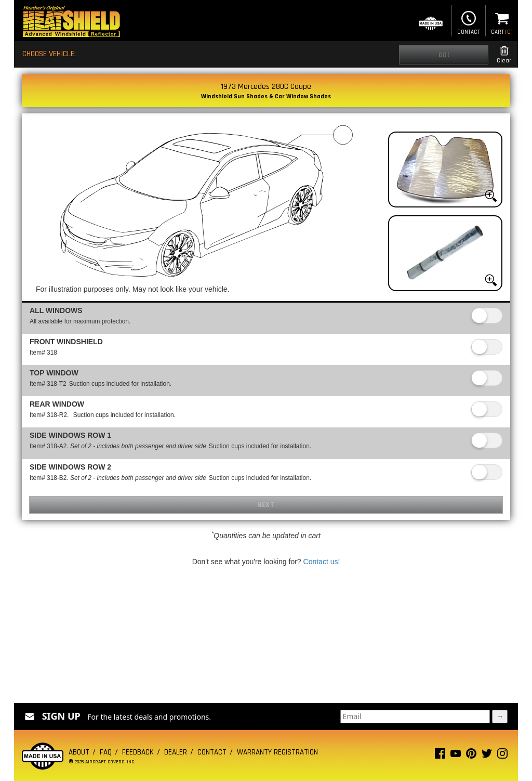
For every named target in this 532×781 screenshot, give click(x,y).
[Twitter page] (487, 756)
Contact (469, 22)
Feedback (138, 752)
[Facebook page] (440, 756)
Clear (504, 55)
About (79, 752)
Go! (444, 55)
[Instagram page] (502, 756)
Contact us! (322, 562)
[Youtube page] (456, 756)
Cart (502, 22)
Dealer (176, 752)
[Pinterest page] (471, 756)
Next (266, 505)
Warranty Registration (277, 752)
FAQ (106, 752)
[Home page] (71, 23)
